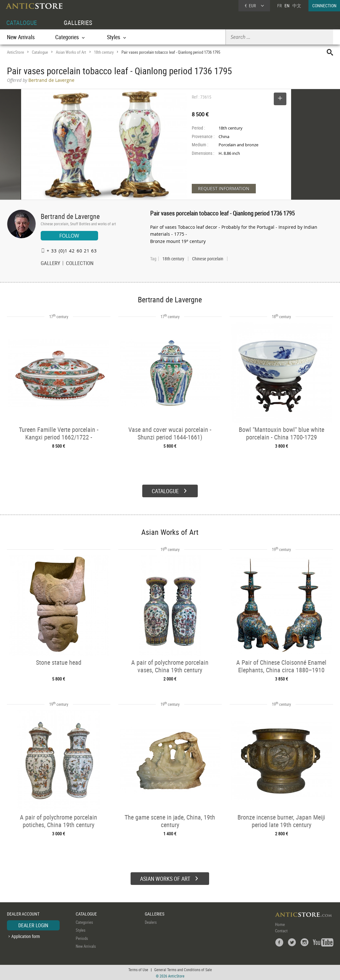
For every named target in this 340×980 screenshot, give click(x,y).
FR (279, 6)
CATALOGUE (22, 23)
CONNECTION (324, 6)
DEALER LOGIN (33, 924)
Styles (81, 929)
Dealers (151, 921)
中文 (297, 6)
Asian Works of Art (71, 52)
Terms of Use (138, 969)
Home (280, 923)
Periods (82, 937)
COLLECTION (80, 264)
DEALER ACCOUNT (23, 913)
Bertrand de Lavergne (70, 216)
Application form (26, 936)
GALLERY (50, 264)
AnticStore (15, 52)
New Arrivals (21, 37)
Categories (84, 921)
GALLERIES (78, 23)
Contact (281, 930)
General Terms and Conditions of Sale (183, 969)
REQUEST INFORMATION (224, 188)
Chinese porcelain (208, 259)
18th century (104, 52)
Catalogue (40, 52)
